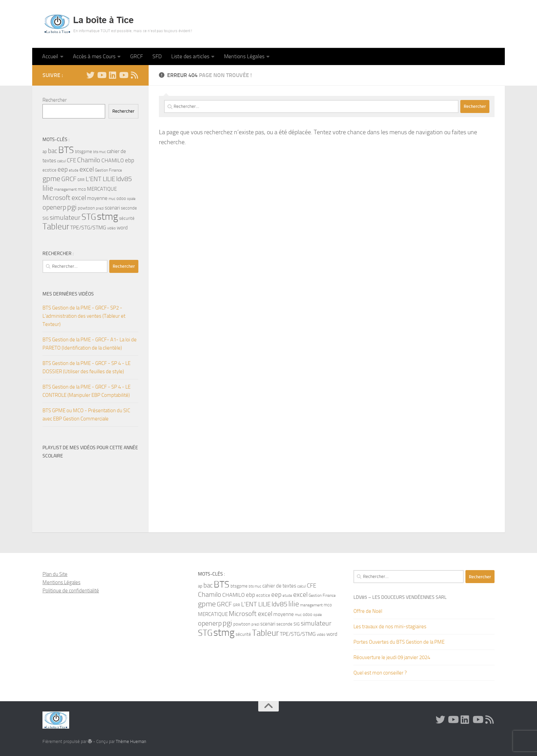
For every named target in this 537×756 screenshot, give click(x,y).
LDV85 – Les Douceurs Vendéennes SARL (400, 597)
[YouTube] (101, 75)
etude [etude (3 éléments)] (74, 170)
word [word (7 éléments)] (122, 228)
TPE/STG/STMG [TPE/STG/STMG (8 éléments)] (88, 228)
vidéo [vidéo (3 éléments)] (111, 228)
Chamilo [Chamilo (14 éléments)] (89, 160)
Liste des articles (190, 56)
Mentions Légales (244, 56)
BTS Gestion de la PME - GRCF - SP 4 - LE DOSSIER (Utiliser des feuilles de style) (86, 367)
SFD (157, 56)
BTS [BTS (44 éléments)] (66, 150)
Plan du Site (55, 574)
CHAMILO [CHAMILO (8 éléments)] (113, 160)
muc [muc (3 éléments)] (112, 199)
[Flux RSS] (134, 75)
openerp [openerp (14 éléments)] (54, 207)
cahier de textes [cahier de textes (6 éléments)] (279, 586)
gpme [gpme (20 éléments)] (51, 179)
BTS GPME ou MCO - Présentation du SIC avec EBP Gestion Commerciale (86, 415)
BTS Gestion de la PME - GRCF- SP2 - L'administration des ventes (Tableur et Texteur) (84, 316)
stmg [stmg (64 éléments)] (108, 217)
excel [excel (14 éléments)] (87, 169)
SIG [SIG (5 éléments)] (46, 218)
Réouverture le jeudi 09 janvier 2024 (392, 657)
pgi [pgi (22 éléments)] (72, 207)
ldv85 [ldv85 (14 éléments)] (124, 179)
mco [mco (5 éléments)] (82, 189)
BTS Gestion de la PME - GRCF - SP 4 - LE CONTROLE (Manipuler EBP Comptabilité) (86, 391)
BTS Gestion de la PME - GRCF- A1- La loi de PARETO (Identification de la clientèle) (90, 344)
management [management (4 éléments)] (65, 189)
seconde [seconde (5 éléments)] (129, 208)
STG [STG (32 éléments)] (89, 217)
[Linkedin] (112, 75)
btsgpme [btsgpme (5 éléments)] (84, 152)
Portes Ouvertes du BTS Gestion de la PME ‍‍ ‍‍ (400, 642)
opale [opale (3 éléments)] (131, 199)
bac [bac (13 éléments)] (53, 151)
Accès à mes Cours (94, 56)
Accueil (50, 56)
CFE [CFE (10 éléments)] (71, 160)
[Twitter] (90, 75)
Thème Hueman (131, 741)
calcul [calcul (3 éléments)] (61, 161)
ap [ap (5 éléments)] (45, 152)
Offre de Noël (368, 611)
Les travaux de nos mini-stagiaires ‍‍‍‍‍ (390, 627)
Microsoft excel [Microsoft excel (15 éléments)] (64, 198)
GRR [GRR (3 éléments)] (81, 180)
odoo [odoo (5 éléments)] (121, 198)
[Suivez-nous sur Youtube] (123, 75)
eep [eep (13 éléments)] (63, 169)
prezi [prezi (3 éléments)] (100, 208)
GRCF (136, 56)
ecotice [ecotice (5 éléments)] (49, 170)
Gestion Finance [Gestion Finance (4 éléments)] (108, 170)
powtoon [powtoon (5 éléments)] (86, 208)
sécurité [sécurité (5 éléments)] (127, 218)
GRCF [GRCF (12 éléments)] (69, 179)
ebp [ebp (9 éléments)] (130, 160)
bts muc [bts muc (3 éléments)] (99, 152)
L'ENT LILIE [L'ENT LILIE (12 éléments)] (100, 179)
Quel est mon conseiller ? (380, 673)
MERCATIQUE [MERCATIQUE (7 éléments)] (102, 189)
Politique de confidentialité (71, 591)
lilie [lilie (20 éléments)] (48, 188)
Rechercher (55, 100)
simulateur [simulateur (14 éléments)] (65, 218)
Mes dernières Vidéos (68, 294)
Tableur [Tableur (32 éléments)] (56, 226)
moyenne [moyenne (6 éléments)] (97, 198)
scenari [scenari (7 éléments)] (112, 208)
